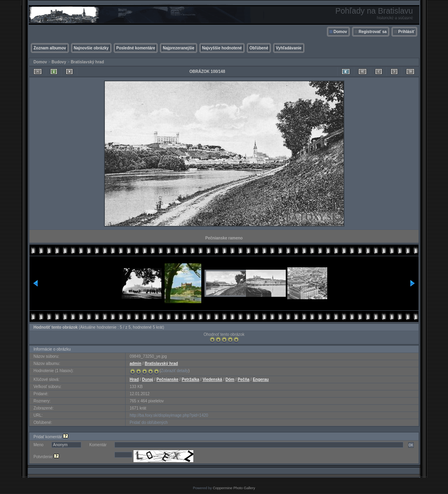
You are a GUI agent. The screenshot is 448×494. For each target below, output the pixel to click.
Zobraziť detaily (175, 371)
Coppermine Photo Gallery (234, 488)
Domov (340, 32)
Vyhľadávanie (289, 48)
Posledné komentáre (136, 48)
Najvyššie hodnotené (222, 48)
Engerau (261, 379)
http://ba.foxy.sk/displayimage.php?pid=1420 (169, 415)
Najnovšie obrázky (91, 48)
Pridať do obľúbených (149, 422)
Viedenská (212, 379)
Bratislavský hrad (87, 62)
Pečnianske (167, 379)
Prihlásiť (406, 32)
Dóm (230, 379)
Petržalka (191, 379)
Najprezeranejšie (179, 48)
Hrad (134, 379)
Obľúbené (259, 48)
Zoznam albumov (50, 48)
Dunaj (147, 379)
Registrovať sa (373, 32)
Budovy (59, 62)
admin (135, 364)
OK (411, 445)
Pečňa (243, 379)
